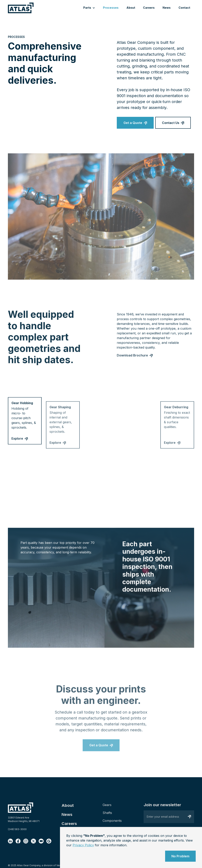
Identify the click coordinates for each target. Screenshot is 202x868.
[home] (21, 8)
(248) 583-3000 (17, 829)
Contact (184, 8)
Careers (149, 8)
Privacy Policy (83, 845)
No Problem (180, 856)
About (131, 8)
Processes (111, 8)
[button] (89, 8)
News (167, 8)
